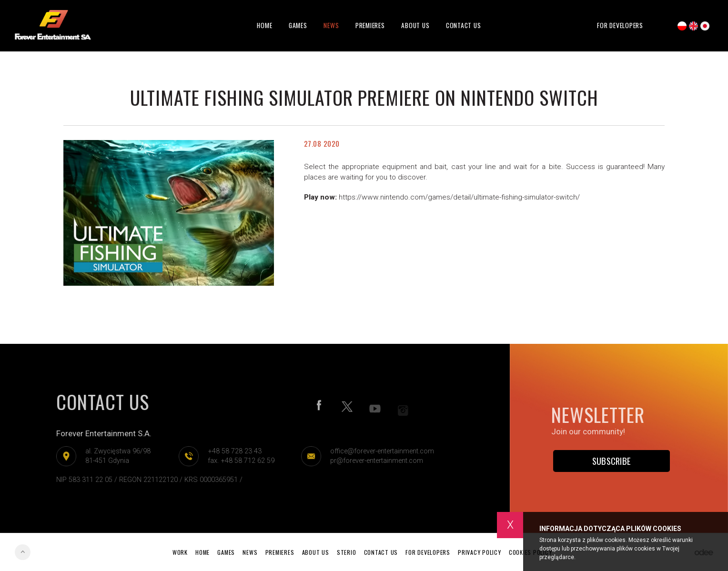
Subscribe (612, 461)
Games (298, 25)
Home (264, 25)
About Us (415, 25)
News (331, 25)
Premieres (370, 25)
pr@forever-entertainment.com (374, 461)
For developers (620, 25)
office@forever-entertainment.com (379, 451)
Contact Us (464, 25)
